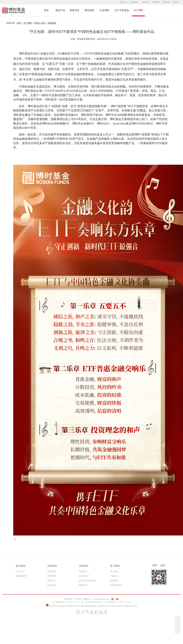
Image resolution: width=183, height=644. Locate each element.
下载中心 (114, 576)
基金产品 (60, 10)
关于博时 (138, 10)
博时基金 (14, 10)
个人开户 (20, 571)
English (175, 2)
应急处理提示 (117, 585)
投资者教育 (21, 576)
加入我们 (114, 571)
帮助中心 (124, 2)
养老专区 (74, 10)
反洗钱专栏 (84, 576)
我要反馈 (178, 631)
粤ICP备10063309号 (116, 606)
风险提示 (52, 581)
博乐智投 (89, 10)
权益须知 (52, 585)
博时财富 (166, 2)
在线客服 (134, 2)
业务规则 (52, 571)
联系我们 (114, 581)
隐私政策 (83, 585)
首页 (46, 10)
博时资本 (146, 2)
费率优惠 (52, 576)
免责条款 (83, 571)
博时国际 (156, 2)
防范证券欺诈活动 (87, 581)
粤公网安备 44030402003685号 (60, 606)
